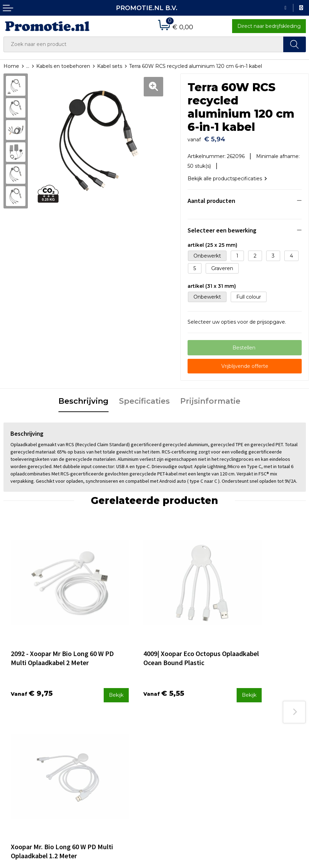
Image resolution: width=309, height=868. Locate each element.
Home (11, 66)
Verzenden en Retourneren (191, 734)
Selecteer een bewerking (222, 228)
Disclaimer (248, 743)
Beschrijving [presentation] (84, 399)
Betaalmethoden (179, 724)
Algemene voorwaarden (265, 715)
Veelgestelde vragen (106, 724)
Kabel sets (110, 66)
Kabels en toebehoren (63, 66)
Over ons (92, 715)
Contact (168, 715)
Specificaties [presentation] (144, 399)
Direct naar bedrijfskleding (269, 26)
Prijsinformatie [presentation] (210, 399)
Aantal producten (211, 198)
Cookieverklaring (255, 724)
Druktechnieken (100, 734)
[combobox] (144, 44)
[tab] (84, 399)
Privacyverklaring (256, 734)
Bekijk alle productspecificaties (227, 176)
